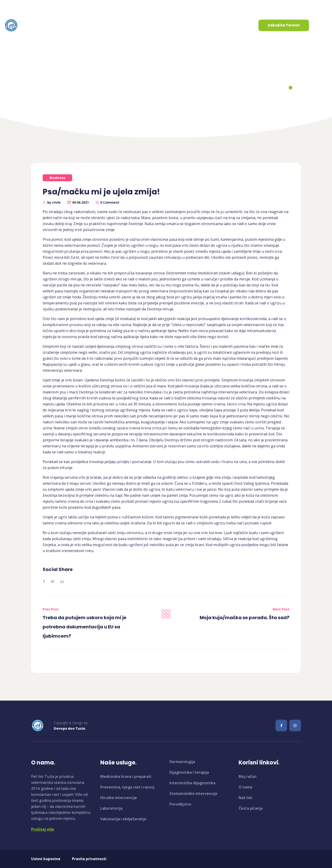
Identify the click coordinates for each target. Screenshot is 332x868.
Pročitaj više (43, 829)
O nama (70, 25)
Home (136, 88)
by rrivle (54, 202)
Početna (44, 25)
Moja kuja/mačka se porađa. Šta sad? (245, 618)
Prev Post (51, 609)
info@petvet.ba (24, 7)
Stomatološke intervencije (193, 794)
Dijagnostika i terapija (189, 772)
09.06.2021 (80, 202)
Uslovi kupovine (46, 859)
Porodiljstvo (180, 804)
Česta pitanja (251, 808)
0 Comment (110, 202)
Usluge (97, 25)
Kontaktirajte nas (167, 25)
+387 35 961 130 (69, 7)
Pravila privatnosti (89, 859)
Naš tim (245, 798)
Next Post (281, 609)
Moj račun (248, 776)
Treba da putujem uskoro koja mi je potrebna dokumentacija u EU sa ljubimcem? (84, 627)
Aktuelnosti (128, 25)
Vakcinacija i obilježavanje (123, 819)
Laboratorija (111, 808)
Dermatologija (182, 762)
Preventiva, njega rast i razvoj (127, 787)
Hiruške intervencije (119, 798)
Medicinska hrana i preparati (126, 776)
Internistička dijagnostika (192, 783)
